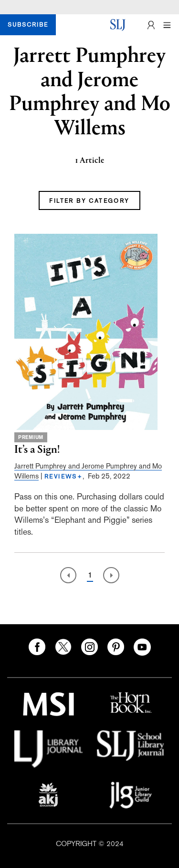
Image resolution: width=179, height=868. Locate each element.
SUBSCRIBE (28, 25)
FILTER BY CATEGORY (89, 201)
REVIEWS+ (63, 477)
